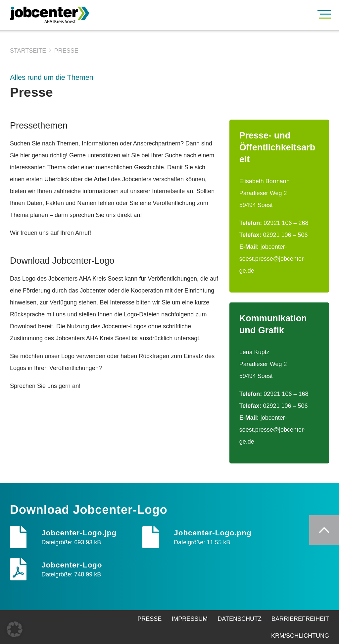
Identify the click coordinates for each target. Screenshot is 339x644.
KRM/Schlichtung (300, 636)
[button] (15, 629)
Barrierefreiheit (300, 619)
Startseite (28, 51)
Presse (66, 51)
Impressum (190, 619)
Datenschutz (240, 619)
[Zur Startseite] (60, 15)
